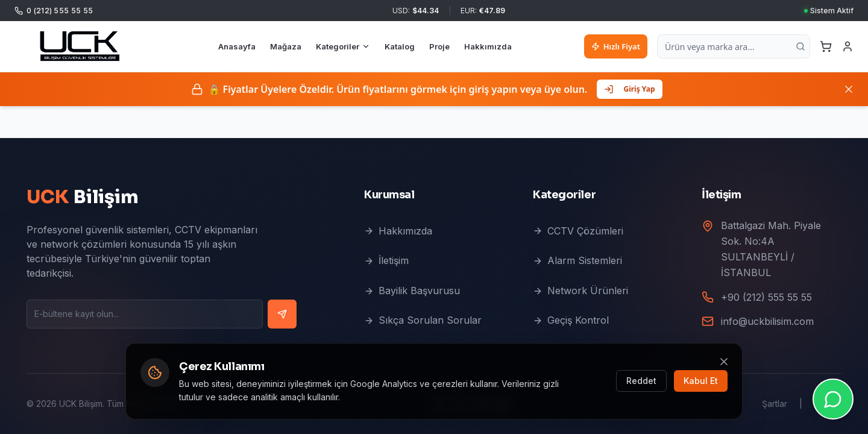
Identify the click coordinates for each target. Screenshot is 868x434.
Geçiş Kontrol (571, 320)
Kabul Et (701, 381)
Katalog (400, 46)
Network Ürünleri (580, 291)
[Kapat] (849, 89)
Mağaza (286, 46)
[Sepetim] (826, 46)
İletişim (386, 260)
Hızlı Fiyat (616, 46)
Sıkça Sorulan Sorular (423, 320)
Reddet (641, 381)
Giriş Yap (629, 89)
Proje (439, 46)
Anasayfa (237, 46)
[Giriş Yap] (848, 46)
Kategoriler (343, 46)
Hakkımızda (488, 46)
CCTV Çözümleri (578, 231)
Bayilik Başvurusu (412, 291)
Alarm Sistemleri (577, 260)
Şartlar (775, 404)
